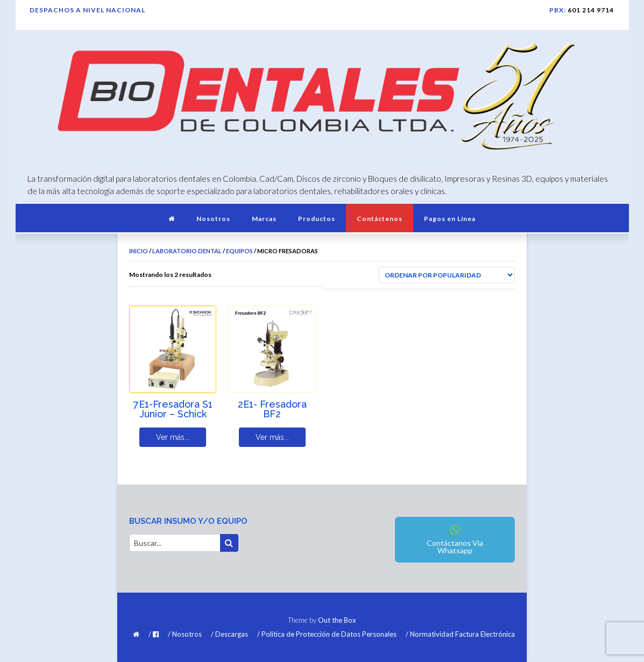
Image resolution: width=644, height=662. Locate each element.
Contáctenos (380, 219)
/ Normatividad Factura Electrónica (460, 634)
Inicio (139, 251)
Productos (317, 219)
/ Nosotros (185, 634)
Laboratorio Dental (187, 251)
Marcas (264, 219)
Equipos (239, 251)
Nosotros (213, 219)
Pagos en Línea (450, 219)
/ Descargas (229, 634)
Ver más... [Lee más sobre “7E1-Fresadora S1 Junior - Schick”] (173, 437)
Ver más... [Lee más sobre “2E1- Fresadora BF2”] (272, 437)
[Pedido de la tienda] (447, 275)
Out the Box (337, 620)
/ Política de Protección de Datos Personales (327, 634)
